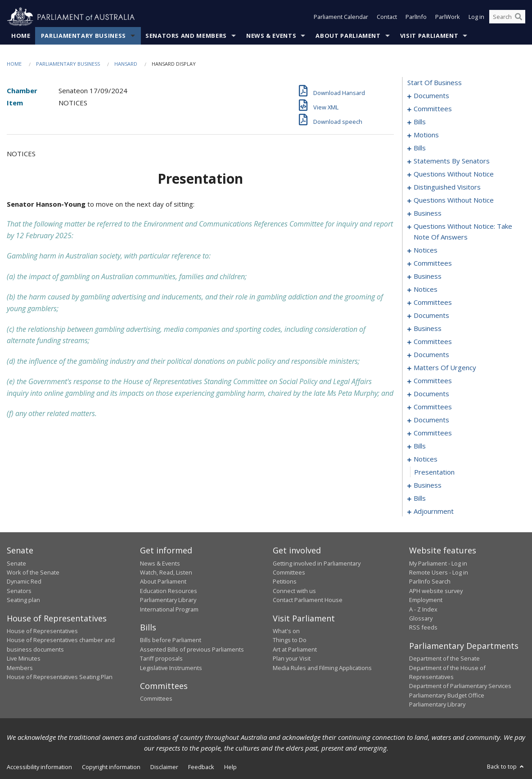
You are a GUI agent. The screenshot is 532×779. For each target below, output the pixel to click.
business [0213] (428, 485)
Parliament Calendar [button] (341, 17)
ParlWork (448, 17)
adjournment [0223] (434, 512)
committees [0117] (433, 303)
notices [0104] (426, 250)
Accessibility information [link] (39, 767)
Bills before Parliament (171, 640)
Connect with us (294, 591)
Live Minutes (24, 659)
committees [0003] (433, 109)
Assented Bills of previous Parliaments (192, 649)
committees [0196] (433, 433)
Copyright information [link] (111, 767)
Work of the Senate (33, 572)
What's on (286, 631)
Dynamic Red (24, 582)
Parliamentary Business (83, 36)
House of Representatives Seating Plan (60, 677)
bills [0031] (420, 148)
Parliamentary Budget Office (447, 695)
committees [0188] (433, 407)
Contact (387, 17)
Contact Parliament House (308, 600)
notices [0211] (426, 459)
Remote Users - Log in (439, 572)
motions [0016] (426, 135)
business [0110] (428, 276)
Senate (16, 563)
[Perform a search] (518, 17)
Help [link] (230, 767)
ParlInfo (416, 17)
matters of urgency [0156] (445, 368)
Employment (426, 600)
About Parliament (348, 36)
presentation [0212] (434, 472)
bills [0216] (420, 498)
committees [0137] (433, 342)
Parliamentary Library (168, 600)
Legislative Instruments (171, 668)
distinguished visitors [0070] (447, 187)
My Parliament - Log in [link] (438, 563)
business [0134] (428, 329)
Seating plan (23, 600)
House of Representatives (42, 631)
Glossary (421, 618)
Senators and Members (186, 36)
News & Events (271, 36)
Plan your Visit (292, 659)
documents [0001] (431, 96)
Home (21, 36)
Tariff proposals (161, 659)
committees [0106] (433, 263)
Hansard (126, 64)
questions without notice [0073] (454, 200)
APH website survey (436, 591)
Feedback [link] (201, 767)
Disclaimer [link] (164, 767)
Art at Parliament (295, 649)
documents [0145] (431, 355)
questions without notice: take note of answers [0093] (463, 232)
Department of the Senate (444, 659)
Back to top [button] (506, 766)
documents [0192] (431, 420)
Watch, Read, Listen (166, 572)
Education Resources (169, 591)
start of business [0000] (435, 83)
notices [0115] (426, 290)
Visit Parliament (429, 36)
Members (20, 668)
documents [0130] (431, 316)
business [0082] (428, 213)
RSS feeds (423, 628)
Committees (156, 699)
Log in (476, 17)
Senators (19, 591)
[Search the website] (507, 17)
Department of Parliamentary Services (460, 686)
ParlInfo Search (430, 582)
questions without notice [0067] (454, 174)
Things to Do (290, 640)
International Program (169, 609)
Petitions (285, 582)
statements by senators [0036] (452, 161)
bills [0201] (420, 446)
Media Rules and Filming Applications (322, 668)
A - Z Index (423, 609)
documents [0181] (431, 394)
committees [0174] (433, 381)
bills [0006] (420, 122)
